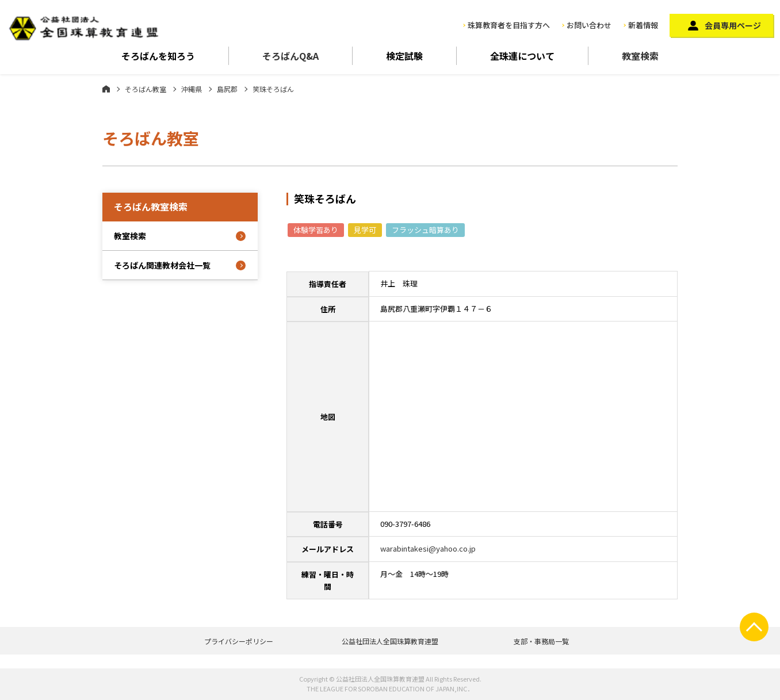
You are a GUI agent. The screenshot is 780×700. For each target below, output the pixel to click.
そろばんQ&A (290, 56)
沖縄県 (192, 89)
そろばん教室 (146, 89)
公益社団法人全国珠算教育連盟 (390, 641)
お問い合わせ (589, 25)
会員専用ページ (733, 25)
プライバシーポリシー (239, 641)
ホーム (106, 89)
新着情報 (643, 25)
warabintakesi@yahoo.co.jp (428, 548)
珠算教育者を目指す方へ (509, 25)
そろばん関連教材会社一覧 (162, 265)
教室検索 (640, 56)
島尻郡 (227, 89)
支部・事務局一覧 (541, 641)
